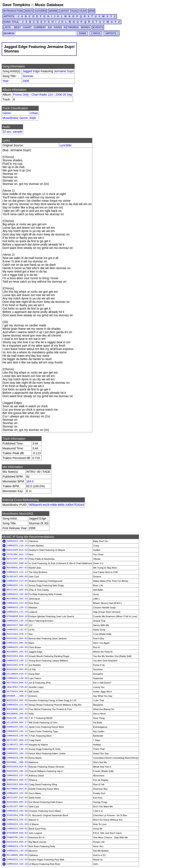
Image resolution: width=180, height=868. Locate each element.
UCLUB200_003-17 (17, 722)
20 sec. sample (12, 132)
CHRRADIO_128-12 (17, 608)
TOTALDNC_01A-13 (17, 554)
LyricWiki (66, 145)
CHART (27, 27)
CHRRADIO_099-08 (17, 643)
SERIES (85, 27)
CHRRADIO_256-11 (17, 731)
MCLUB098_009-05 (17, 855)
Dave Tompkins (16, 5)
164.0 (30, 481)
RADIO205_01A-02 (17, 550)
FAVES (58, 27)
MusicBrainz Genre (15, 118)
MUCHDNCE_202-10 (17, 599)
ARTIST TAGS (68, 11)
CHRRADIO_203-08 (17, 811)
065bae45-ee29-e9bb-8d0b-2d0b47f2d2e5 (56, 505)
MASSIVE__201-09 (17, 718)
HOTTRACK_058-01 (17, 692)
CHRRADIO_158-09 (17, 678)
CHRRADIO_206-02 (17, 829)
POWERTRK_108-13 (17, 837)
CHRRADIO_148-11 (17, 661)
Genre (7, 113)
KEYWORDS (71, 27)
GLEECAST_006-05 (17, 577)
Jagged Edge (31, 71)
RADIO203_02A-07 (17, 767)
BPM (92, 11)
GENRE (53, 11)
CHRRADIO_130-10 (17, 749)
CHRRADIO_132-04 (17, 860)
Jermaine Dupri (64, 71)
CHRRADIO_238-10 (17, 864)
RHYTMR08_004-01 (17, 789)
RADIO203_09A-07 (17, 842)
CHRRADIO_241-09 (17, 824)
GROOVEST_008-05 (17, 625)
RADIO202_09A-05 (17, 638)
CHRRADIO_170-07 (17, 846)
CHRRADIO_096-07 (17, 780)
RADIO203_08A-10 (17, 656)
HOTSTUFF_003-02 (17, 559)
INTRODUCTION (13, 11)
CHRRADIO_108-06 (17, 758)
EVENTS (98, 27)
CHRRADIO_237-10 (17, 776)
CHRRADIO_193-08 (17, 594)
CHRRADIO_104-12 (17, 727)
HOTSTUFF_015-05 (17, 798)
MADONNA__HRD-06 (17, 762)
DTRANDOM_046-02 (17, 833)
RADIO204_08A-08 (17, 700)
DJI (50, 27)
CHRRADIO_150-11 (17, 541)
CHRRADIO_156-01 (17, 820)
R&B (33, 118)
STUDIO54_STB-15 (17, 815)
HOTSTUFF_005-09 (17, 590)
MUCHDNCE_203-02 (17, 714)
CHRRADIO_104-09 (17, 647)
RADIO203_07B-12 (17, 665)
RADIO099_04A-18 (17, 709)
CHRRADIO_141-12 (17, 585)
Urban (34, 113)
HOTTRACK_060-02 (17, 683)
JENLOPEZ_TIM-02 (17, 687)
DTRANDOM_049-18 (17, 616)
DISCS (29, 11)
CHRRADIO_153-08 (17, 793)
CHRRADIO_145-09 (17, 851)
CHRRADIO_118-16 (17, 546)
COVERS (41, 11)
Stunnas (28, 76)
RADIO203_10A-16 (17, 771)
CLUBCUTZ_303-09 (17, 745)
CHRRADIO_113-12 (17, 572)
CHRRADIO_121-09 (17, 705)
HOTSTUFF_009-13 (17, 740)
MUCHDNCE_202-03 (17, 652)
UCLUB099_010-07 (17, 674)
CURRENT (40, 27)
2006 (26, 81)
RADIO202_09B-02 (17, 563)
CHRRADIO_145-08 (17, 736)
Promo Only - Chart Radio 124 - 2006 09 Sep (43, 95)
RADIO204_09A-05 (17, 669)
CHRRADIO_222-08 (17, 603)
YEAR (83, 11)
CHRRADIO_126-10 (17, 621)
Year (5, 81)
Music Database (49, 5)
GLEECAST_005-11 (17, 807)
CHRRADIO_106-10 (17, 753)
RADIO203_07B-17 (17, 634)
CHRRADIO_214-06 (17, 581)
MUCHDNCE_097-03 (17, 568)
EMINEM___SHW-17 (17, 696)
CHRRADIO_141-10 (17, 612)
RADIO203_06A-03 (17, 784)
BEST (17, 27)
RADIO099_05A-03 (17, 802)
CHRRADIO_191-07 (17, 630)
